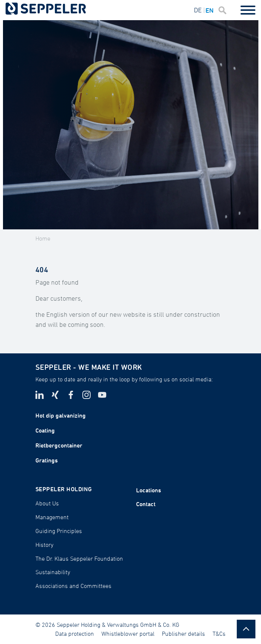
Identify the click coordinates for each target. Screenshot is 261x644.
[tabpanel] (131, 125)
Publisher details (183, 634)
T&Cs (219, 634)
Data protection (75, 634)
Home (43, 238)
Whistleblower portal (128, 634)
